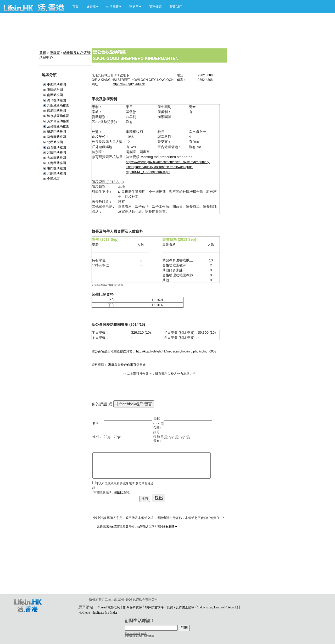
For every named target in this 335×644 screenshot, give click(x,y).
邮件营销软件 (132, 607)
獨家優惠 (155, 7)
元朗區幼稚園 (57, 173)
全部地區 (53, 179)
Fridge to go (204, 607)
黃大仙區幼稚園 (58, 121)
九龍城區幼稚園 (58, 105)
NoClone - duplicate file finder (98, 613)
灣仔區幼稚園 (57, 100)
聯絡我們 (176, 7)
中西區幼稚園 (57, 85)
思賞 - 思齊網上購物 (181, 607)
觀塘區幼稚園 (57, 111)
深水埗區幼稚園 (58, 116)
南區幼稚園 (55, 95)
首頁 (75, 7)
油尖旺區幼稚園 (58, 126)
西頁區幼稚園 (57, 147)
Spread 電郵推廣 (109, 607)
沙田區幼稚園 (57, 153)
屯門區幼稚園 (57, 168)
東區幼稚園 (55, 90)
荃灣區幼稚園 (57, 163)
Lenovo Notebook (225, 607)
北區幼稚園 (55, 142)
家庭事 (55, 53)
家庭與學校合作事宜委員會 (127, 365)
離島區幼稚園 (57, 132)
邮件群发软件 (154, 607)
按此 (120, 492)
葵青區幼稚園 (57, 137)
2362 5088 (205, 75)
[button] (92, 7)
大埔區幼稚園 (57, 158)
